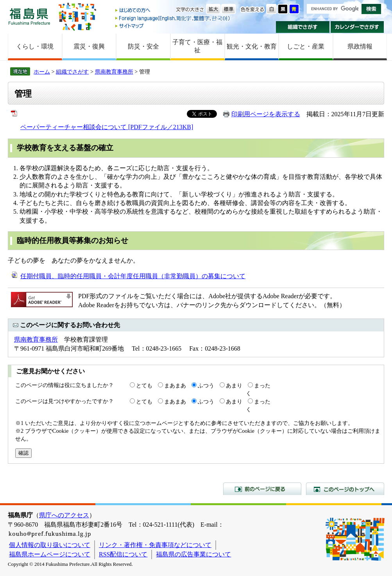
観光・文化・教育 (252, 46)
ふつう (206, 385)
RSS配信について (123, 554)
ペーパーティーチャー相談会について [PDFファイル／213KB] (107, 127)
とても (144, 385)
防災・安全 (143, 46)
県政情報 (360, 46)
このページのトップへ (345, 489)
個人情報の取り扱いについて (50, 545)
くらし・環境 (35, 46)
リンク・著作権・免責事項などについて (155, 545)
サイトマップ (173, 26)
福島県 (29, 16)
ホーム (42, 72)
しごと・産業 (306, 46)
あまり (234, 385)
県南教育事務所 (114, 72)
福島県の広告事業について (193, 554)
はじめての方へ (173, 11)
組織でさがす (303, 27)
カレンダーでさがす (357, 27)
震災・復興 (89, 46)
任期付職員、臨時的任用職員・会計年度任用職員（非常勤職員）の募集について (133, 276)
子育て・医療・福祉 (197, 46)
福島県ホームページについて (50, 554)
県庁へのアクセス (64, 515)
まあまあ (175, 385)
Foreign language (173, 18)
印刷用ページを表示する (266, 114)
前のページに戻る (262, 489)
